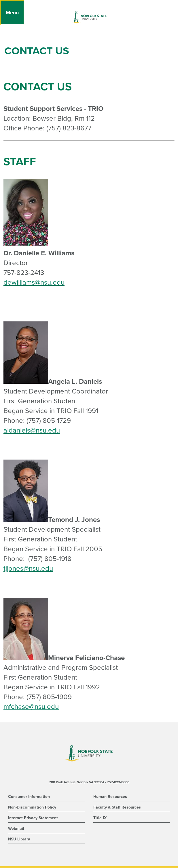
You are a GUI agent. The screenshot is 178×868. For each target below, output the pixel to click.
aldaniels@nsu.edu (32, 430)
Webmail (16, 829)
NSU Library (19, 839)
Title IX (100, 818)
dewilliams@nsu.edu (34, 282)
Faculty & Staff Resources (117, 807)
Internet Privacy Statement (33, 818)
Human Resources (110, 797)
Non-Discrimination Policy (32, 807)
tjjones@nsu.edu (28, 569)
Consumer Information (29, 797)
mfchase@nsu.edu (31, 707)
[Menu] (12, 13)
